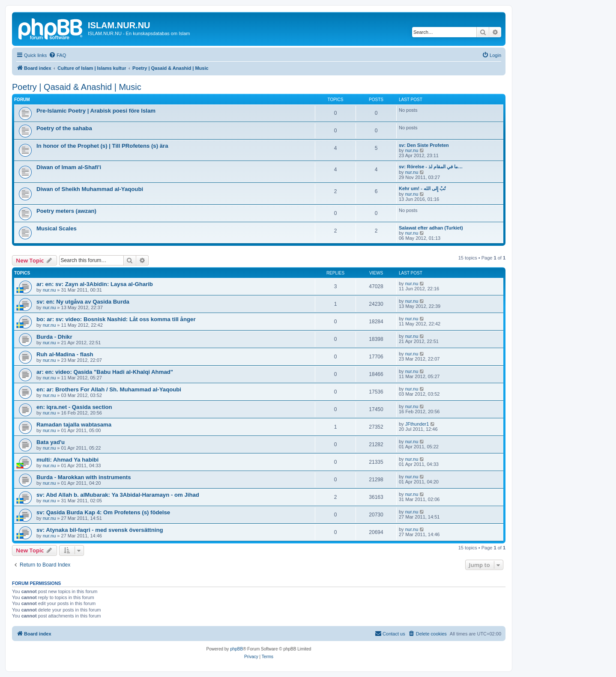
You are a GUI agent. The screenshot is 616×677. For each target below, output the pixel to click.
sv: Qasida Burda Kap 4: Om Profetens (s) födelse (103, 512)
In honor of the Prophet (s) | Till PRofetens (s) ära (102, 146)
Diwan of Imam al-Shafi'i (69, 167)
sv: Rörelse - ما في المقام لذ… (431, 167)
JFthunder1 (417, 424)
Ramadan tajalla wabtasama (74, 425)
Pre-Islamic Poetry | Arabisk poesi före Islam (96, 111)
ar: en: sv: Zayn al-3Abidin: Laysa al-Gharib (95, 284)
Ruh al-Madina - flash (65, 354)
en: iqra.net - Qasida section (74, 407)
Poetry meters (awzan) (66, 211)
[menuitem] (57, 55)
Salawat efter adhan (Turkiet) (431, 228)
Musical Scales (57, 228)
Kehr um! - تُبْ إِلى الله (422, 188)
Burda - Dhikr (54, 337)
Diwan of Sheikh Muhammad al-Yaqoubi (90, 189)
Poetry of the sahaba (64, 128)
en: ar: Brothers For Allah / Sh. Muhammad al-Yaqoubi (109, 389)
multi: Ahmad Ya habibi (67, 460)
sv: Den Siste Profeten (424, 145)
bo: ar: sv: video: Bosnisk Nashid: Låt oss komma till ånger (116, 319)
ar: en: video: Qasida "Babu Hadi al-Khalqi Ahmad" (105, 372)
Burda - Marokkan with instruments (84, 477)
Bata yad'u (51, 442)
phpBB (236, 649)
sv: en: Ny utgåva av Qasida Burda (83, 302)
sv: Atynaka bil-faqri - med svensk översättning (100, 530)
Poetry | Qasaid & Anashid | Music (77, 87)
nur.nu (412, 150)
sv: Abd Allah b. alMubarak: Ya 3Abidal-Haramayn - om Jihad (118, 495)
